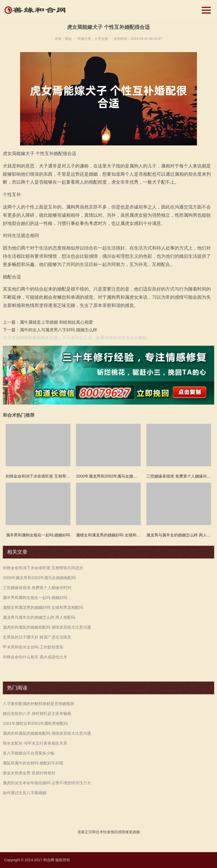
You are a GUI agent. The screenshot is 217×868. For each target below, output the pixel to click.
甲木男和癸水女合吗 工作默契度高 (33, 647)
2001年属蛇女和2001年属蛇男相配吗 (35, 723)
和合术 (98, 832)
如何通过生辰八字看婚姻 (25, 793)
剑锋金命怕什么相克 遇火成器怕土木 (35, 657)
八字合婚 (101, 39)
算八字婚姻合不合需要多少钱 (29, 753)
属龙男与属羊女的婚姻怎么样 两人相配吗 (39, 617)
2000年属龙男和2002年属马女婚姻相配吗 (39, 578)
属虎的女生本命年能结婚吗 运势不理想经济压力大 (47, 783)
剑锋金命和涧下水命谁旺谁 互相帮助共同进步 (43, 568)
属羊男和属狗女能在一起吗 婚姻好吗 (35, 598)
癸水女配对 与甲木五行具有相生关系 (35, 743)
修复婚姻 (133, 832)
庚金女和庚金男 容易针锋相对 (29, 773)
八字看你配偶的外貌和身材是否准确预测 (38, 704)
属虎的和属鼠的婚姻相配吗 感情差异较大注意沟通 (47, 627)
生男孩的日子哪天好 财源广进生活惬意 (37, 637)
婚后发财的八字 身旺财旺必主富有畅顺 (37, 714)
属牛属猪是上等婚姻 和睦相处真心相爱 (56, 322)
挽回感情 (118, 832)
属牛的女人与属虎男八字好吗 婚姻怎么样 (58, 330)
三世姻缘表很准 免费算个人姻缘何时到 (37, 588)
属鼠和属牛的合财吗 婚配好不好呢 (33, 763)
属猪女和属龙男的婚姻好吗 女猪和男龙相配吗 (43, 607)
